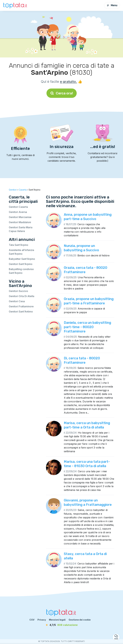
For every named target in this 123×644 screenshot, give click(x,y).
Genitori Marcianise (20, 217)
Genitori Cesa (17, 301)
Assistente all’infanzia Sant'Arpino (21, 252)
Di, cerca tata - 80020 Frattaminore (82, 360)
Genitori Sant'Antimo (21, 312)
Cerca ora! (62, 93)
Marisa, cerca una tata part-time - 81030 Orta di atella (87, 464)
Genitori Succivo (18, 291)
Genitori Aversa (18, 212)
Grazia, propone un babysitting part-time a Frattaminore (89, 301)
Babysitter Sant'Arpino (22, 259)
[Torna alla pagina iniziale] (15, 5)
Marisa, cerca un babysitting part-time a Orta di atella (87, 425)
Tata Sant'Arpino (19, 245)
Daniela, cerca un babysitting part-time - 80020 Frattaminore (87, 327)
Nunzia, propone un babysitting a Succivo (81, 248)
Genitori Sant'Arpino (21, 264)
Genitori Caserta (18, 207)
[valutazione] (61, 625)
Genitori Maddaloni (20, 222)
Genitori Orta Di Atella (22, 296)
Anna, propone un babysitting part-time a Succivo (88, 217)
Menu (112, 5)
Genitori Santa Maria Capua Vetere (21, 229)
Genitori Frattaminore (21, 306)
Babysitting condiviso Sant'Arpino (21, 271)
